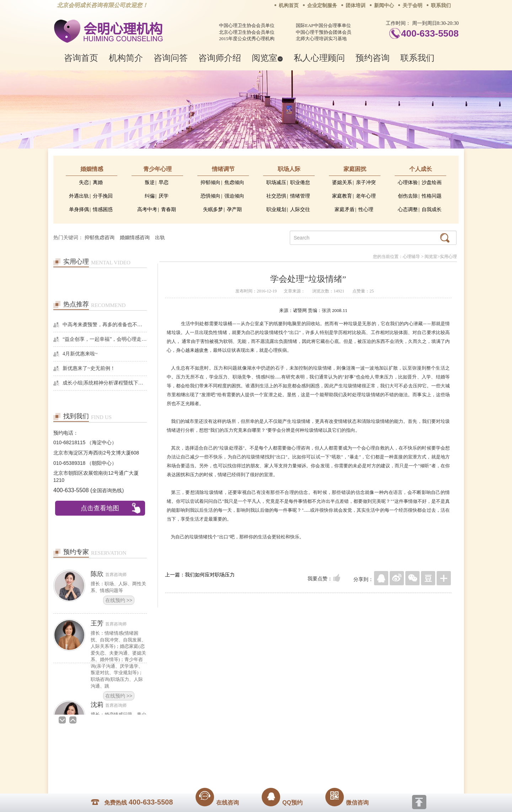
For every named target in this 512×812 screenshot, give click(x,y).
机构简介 (126, 58)
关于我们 (184, 752)
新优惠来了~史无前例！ (89, 368)
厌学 (164, 196)
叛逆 (150, 182)
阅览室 (267, 58)
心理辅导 (411, 257)
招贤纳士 (242, 752)
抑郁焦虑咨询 (100, 238)
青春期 (169, 209)
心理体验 (408, 182)
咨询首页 (81, 58)
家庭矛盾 (345, 209)
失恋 (84, 182)
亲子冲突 (366, 182)
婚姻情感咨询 (135, 238)
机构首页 (289, 6)
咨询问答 (171, 58)
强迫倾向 (234, 196)
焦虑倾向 (234, 182)
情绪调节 (223, 169)
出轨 (160, 238)
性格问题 (432, 196)
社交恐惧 (276, 196)
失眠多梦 (213, 209)
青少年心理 (158, 169)
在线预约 (119, 600)
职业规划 (276, 209)
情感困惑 (103, 209)
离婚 (98, 182)
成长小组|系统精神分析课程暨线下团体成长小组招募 (105, 383)
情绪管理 (300, 196)
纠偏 (150, 196)
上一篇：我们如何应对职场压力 (200, 575)
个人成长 (421, 169)
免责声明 (328, 752)
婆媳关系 (342, 182)
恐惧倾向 (210, 196)
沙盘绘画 (432, 182)
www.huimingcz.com (251, 768)
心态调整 (408, 209)
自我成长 (432, 209)
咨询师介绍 (220, 58)
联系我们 (441, 6)
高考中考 (147, 209)
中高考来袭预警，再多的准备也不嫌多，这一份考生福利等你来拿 (105, 325)
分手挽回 (103, 196)
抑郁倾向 (210, 182)
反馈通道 (271, 752)
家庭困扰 (355, 169)
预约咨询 (373, 58)
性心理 (366, 209)
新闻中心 (384, 6)
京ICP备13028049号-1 (283, 762)
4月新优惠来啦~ (80, 354)
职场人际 (289, 169)
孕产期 (234, 209)
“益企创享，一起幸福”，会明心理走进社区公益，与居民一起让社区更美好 (105, 339)
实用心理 (448, 257)
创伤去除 (408, 196)
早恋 (164, 182)
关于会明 (412, 6)
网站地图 (299, 752)
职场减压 (276, 182)
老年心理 (366, 196)
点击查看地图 (100, 508)
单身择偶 (79, 209)
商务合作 (213, 752)
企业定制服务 (322, 6)
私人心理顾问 (319, 58)
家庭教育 (342, 196)
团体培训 (356, 6)
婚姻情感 (92, 169)
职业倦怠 (300, 182)
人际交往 (300, 209)
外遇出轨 (79, 196)
